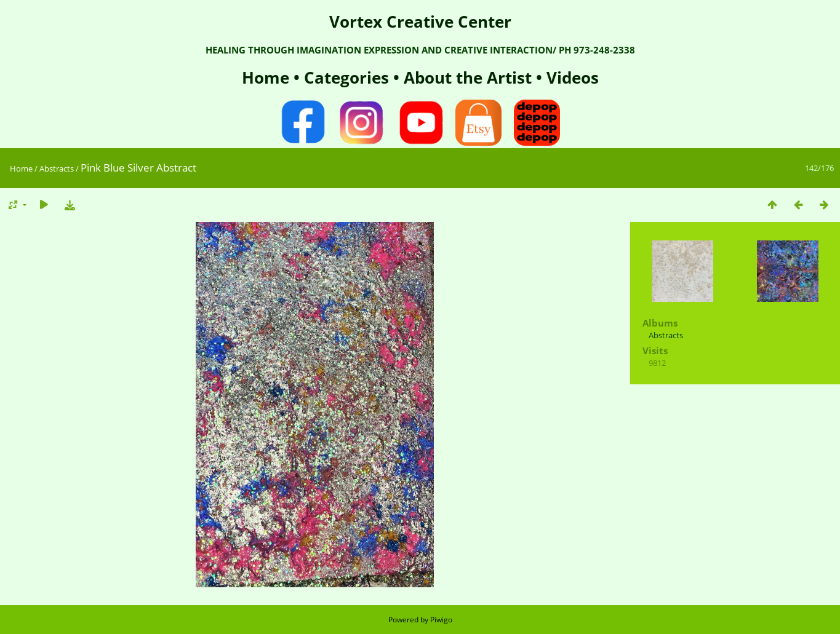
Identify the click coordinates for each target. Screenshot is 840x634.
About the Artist (468, 77)
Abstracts (57, 168)
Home (268, 77)
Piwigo (441, 620)
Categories (349, 77)
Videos (570, 77)
